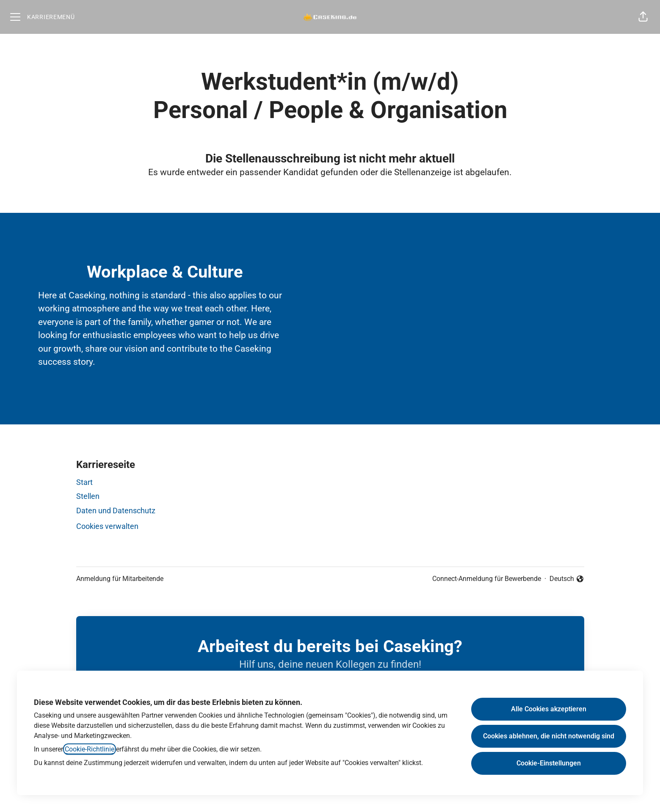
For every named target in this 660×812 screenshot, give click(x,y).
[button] (643, 17)
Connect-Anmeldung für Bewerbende (487, 579)
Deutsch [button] (567, 579)
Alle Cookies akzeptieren (549, 709)
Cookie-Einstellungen (549, 763)
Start (84, 482)
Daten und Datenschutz (116, 511)
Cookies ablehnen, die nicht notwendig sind (549, 736)
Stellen (88, 496)
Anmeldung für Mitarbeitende (120, 579)
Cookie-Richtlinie (90, 749)
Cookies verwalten (107, 526)
